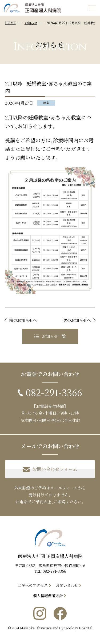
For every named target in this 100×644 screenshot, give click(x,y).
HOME (10, 23)
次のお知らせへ (77, 320)
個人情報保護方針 (48, 596)
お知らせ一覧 (50, 336)
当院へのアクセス (33, 585)
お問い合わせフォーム (50, 469)
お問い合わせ (67, 585)
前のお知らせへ (23, 320)
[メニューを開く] (92, 8)
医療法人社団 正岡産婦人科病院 (50, 556)
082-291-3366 (54, 571)
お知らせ (31, 23)
